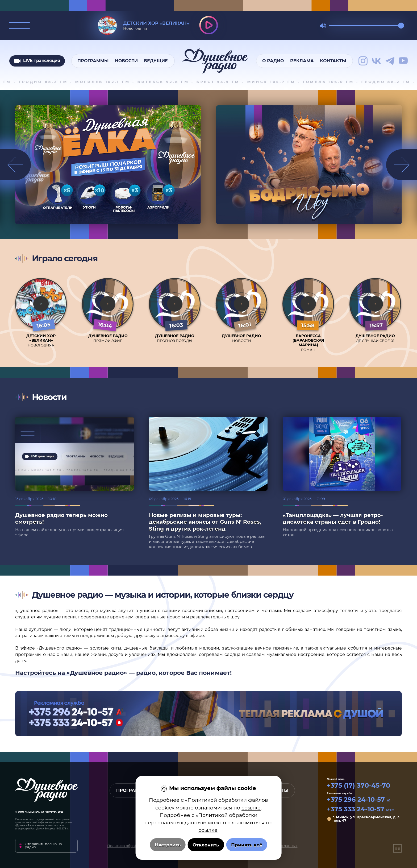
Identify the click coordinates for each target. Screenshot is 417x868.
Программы (93, 61)
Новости (126, 61)
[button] (402, 165)
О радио (273, 61)
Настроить (168, 845)
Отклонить (206, 845)
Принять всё (247, 845)
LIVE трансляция (37, 61)
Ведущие (156, 61)
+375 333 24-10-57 (360, 809)
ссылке (251, 808)
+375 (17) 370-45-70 (358, 786)
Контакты (333, 61)
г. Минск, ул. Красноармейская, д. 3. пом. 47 (366, 819)
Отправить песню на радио (43, 846)
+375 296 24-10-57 (359, 800)
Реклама (302, 61)
